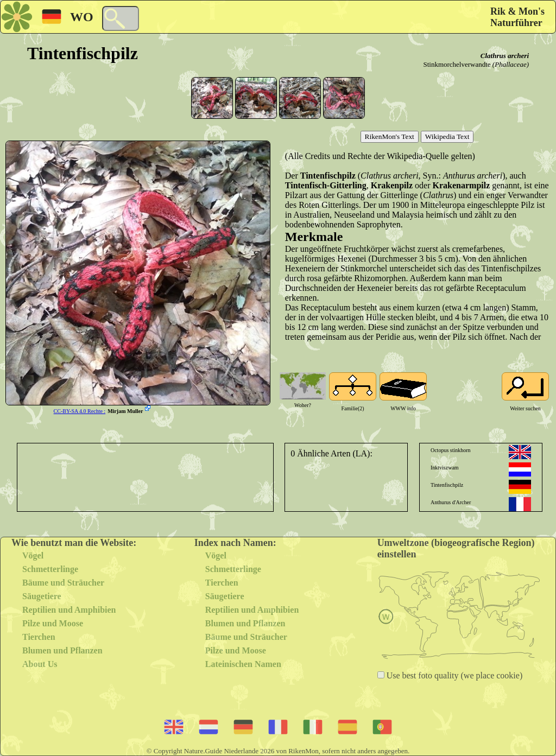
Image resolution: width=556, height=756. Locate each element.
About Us (40, 664)
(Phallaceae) (511, 64)
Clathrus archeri (505, 56)
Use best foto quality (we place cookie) (454, 675)
